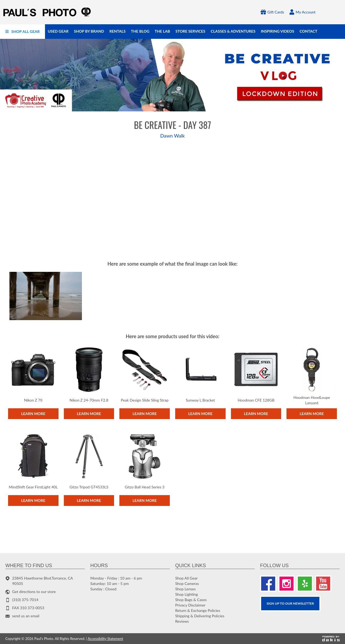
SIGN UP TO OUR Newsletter (290, 603)
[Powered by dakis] (331, 639)
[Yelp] (305, 584)
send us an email (26, 616)
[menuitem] (23, 32)
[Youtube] (323, 584)
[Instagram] (287, 584)
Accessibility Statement (105, 639)
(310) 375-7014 (25, 600)
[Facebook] (268, 584)
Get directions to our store (34, 592)
